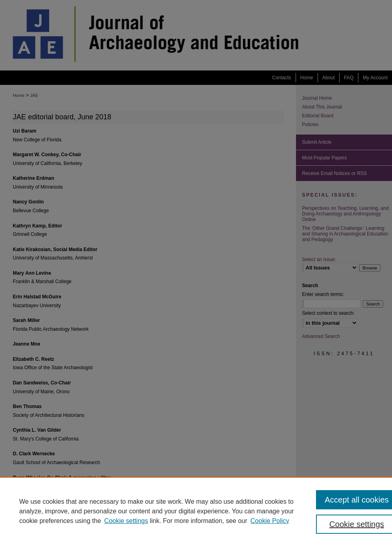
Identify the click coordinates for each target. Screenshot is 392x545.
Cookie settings (126, 521)
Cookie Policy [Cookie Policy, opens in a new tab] (270, 521)
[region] (196, 511)
